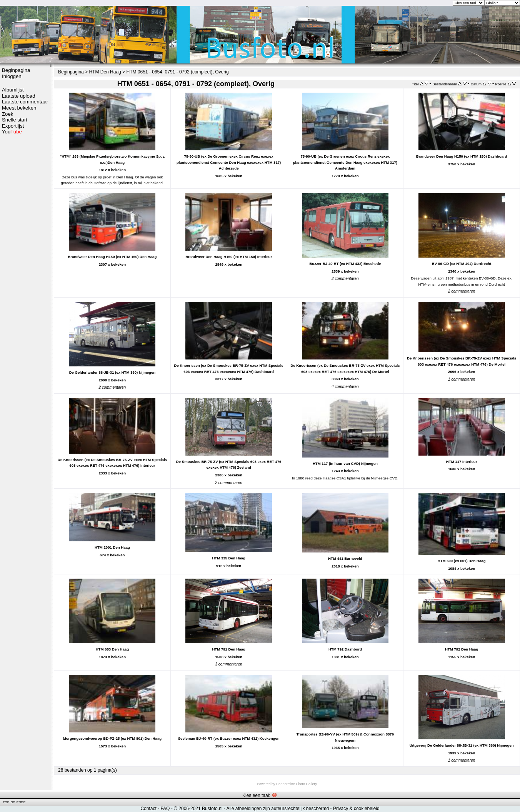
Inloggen (12, 76)
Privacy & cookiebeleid (356, 809)
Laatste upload (19, 96)
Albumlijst (13, 90)
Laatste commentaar (25, 102)
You (12, 132)
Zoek (7, 114)
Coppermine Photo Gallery (297, 784)
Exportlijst (13, 126)
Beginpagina (16, 70)
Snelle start (15, 120)
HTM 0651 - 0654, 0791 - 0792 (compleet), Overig (177, 72)
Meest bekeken (19, 108)
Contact (148, 809)
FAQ (165, 809)
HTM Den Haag (105, 72)
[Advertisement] (25, 256)
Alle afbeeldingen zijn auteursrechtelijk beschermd (277, 809)
